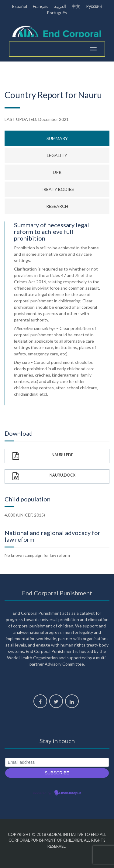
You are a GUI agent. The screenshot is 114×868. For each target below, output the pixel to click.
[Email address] (57, 762)
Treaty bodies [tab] (57, 189)
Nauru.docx (44, 476)
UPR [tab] (57, 172)
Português (57, 13)
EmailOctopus (70, 793)
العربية (60, 6)
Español (20, 6)
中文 (76, 6)
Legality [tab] (57, 155)
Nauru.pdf (43, 456)
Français (41, 6)
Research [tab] (57, 206)
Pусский (94, 6)
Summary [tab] (57, 138)
